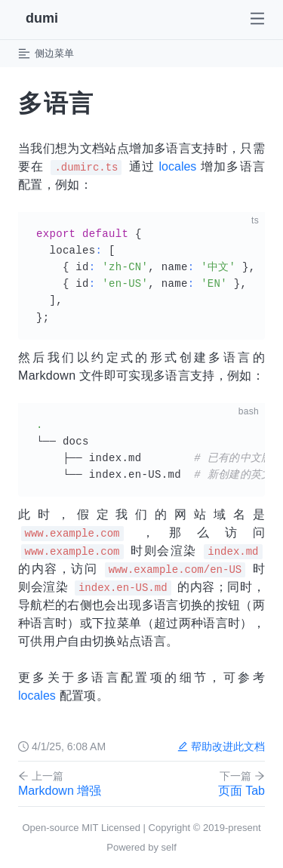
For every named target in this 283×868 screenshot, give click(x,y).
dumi (42, 18)
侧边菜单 (46, 54)
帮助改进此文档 (221, 746)
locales (178, 166)
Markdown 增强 (63, 784)
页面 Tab (220, 784)
